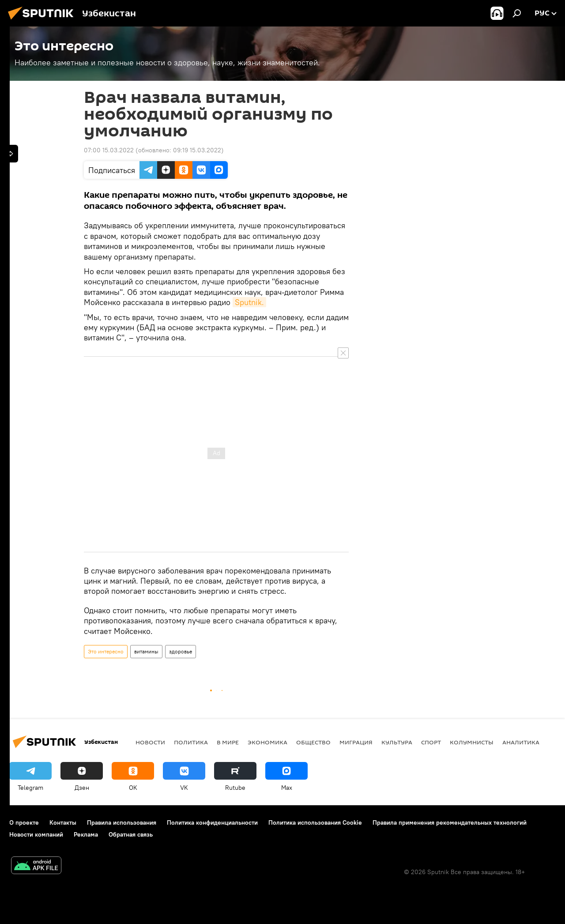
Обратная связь (131, 834)
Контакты (63, 822)
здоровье (181, 651)
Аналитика (521, 742)
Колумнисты (472, 742)
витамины (146, 651)
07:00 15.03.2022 (109, 150)
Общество (313, 742)
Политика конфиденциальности (212, 822)
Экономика (267, 742)
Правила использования (122, 822)
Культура (397, 742)
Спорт (431, 742)
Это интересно (106, 651)
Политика (191, 742)
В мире (228, 742)
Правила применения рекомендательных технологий (450, 822)
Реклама (86, 834)
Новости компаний (36, 834)
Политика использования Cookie (315, 822)
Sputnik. (249, 302)
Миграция (356, 742)
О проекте (24, 822)
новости (150, 742)
